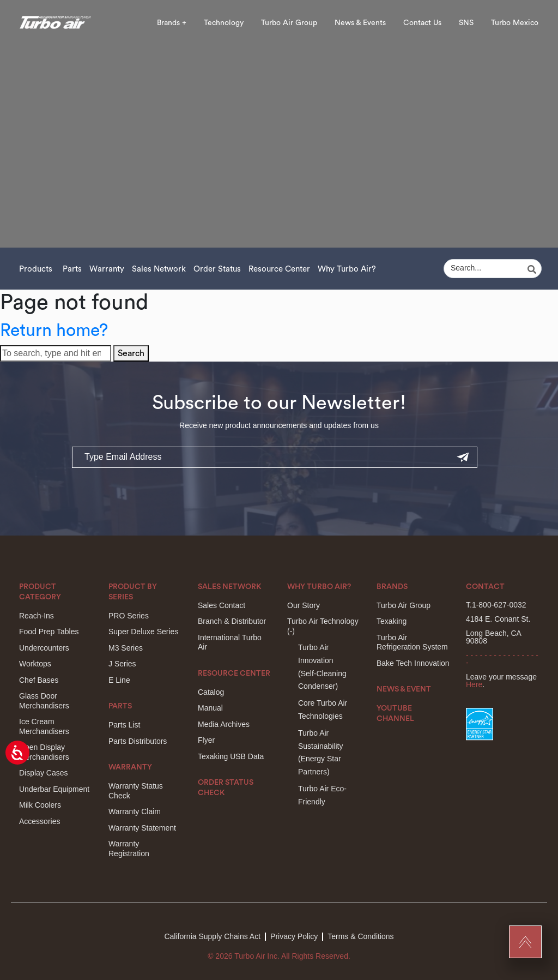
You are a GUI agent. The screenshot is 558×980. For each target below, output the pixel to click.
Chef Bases (39, 680)
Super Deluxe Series (143, 632)
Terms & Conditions (360, 936)
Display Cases (43, 773)
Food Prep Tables (49, 632)
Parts (72, 269)
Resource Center (279, 269)
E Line (119, 680)
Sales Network (159, 269)
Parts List (124, 725)
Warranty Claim (135, 811)
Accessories (40, 821)
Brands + (172, 23)
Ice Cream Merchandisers (44, 726)
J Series (122, 664)
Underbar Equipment (54, 789)
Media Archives (224, 724)
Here (474, 684)
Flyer (206, 740)
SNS (466, 23)
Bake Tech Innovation (413, 663)
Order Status (217, 269)
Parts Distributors (138, 741)
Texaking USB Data (231, 756)
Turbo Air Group (289, 23)
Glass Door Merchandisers (44, 701)
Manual (210, 708)
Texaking (392, 621)
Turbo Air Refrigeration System (412, 642)
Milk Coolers (40, 805)
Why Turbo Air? (347, 269)
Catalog (211, 692)
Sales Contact (222, 605)
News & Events (360, 23)
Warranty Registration (129, 849)
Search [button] (131, 353)
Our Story (304, 605)
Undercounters (44, 648)
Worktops (35, 664)
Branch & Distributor (232, 621)
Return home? (54, 330)
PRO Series (129, 616)
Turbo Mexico (515, 23)
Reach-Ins (37, 616)
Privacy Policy (294, 936)
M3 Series (126, 648)
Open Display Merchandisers (44, 752)
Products (36, 269)
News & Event (404, 689)
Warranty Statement (142, 828)
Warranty (107, 269)
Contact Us (422, 23)
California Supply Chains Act (212, 936)
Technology (224, 23)
